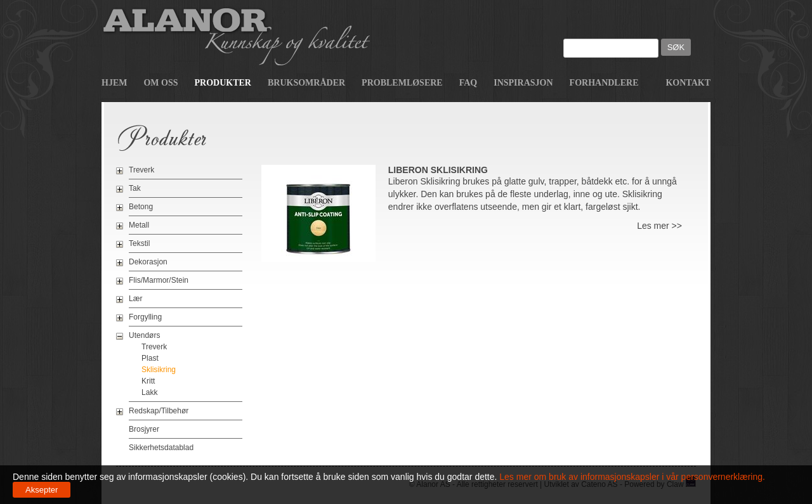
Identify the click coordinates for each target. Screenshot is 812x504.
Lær (135, 299)
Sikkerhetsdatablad (161, 448)
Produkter (223, 83)
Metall (139, 225)
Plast (150, 358)
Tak (135, 188)
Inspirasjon (523, 83)
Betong (141, 207)
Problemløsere (402, 83)
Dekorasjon (148, 262)
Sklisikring (159, 370)
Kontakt (688, 83)
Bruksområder (306, 83)
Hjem (114, 83)
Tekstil (139, 243)
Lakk (149, 392)
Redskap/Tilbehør (159, 411)
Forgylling (145, 317)
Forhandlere (604, 83)
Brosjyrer (144, 429)
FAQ (468, 83)
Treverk (141, 170)
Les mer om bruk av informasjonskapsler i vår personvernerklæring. (631, 477)
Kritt (148, 381)
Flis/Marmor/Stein (159, 280)
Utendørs (144, 335)
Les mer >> (659, 226)
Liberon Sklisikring (438, 170)
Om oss (160, 83)
